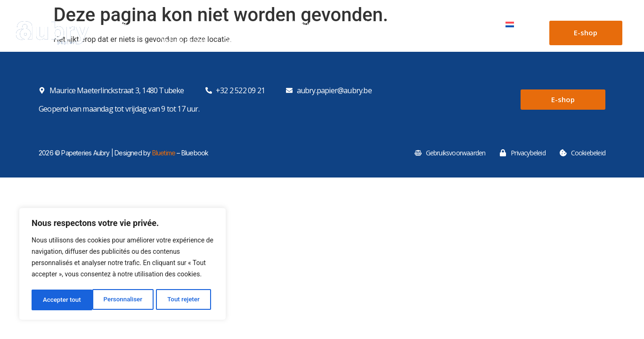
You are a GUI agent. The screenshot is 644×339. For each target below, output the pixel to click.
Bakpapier (361, 44)
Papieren (165, 27)
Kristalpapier (418, 44)
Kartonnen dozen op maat (324, 27)
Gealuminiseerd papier (495, 44)
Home (116, 27)
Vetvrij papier (183, 44)
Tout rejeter (123, 300)
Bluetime (164, 153)
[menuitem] (517, 27)
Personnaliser (62, 300)
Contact (475, 27)
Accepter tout (183, 300)
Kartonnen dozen (233, 27)
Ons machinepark (415, 27)
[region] (122, 265)
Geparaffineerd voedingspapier (275, 44)
